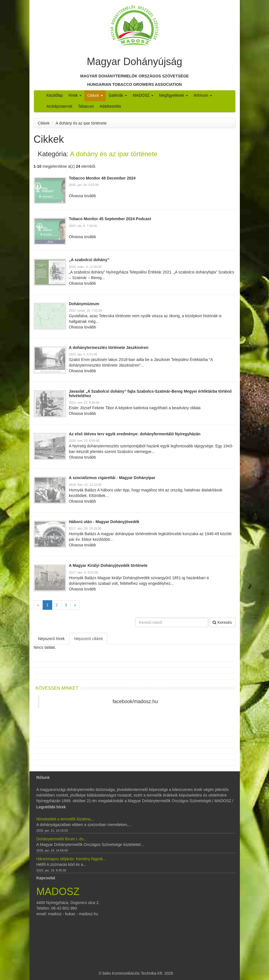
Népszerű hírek (51, 639)
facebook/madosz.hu (135, 701)
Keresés (222, 622)
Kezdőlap (55, 95)
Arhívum (203, 95)
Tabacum (86, 106)
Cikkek (95, 95)
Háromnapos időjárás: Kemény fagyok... (71, 859)
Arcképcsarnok (60, 106)
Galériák (118, 95)
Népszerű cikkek (88, 639)
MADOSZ (143, 95)
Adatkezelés (110, 106)
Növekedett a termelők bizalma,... (66, 819)
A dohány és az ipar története (81, 123)
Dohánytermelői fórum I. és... (62, 839)
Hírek (75, 95)
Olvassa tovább (83, 196)
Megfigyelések (173, 95)
